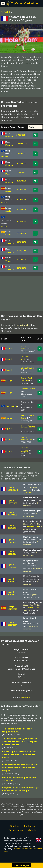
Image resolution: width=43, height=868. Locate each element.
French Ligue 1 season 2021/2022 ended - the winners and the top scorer (19, 756)
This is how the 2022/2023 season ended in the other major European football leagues (20, 743)
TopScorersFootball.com (26, 3)
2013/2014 (21, 259)
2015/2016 (21, 242)
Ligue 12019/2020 (12, 581)
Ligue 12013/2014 (12, 625)
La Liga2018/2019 (12, 609)
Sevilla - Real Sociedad (26, 380)
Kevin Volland (33, 527)
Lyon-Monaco (29, 494)
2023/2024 (21, 135)
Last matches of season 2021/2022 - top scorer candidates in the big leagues (21, 769)
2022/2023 (21, 144)
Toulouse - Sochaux (25, 450)
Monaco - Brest (27, 368)
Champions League (14, 407)
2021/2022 (21, 164)
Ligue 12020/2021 (12, 528)
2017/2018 (21, 209)
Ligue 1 (8, 349)
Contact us (30, 827)
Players (6, 12)
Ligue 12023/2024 (13, 490)
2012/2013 (21, 268)
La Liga (9, 382)
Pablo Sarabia (33, 609)
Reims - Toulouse (28, 427)
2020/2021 (21, 172)
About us (15, 827)
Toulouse (9, 244)
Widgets (32, 831)
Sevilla (8, 191)
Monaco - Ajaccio (25, 348)
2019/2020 (21, 181)
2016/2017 (21, 233)
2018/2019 (21, 190)
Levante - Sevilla (28, 390)
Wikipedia (26, 698)
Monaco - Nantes (25, 359)
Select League (21, 865)
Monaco (9, 137)
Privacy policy (16, 831)
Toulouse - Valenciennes (26, 439)
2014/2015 (21, 251)
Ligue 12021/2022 (12, 503)
